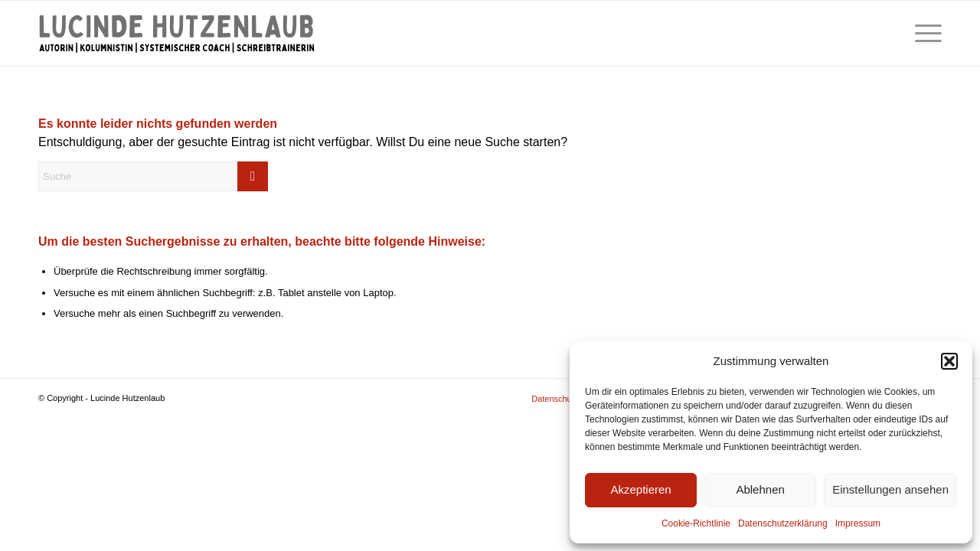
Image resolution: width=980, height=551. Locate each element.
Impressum (858, 523)
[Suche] (153, 176)
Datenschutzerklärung (783, 523)
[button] (949, 361)
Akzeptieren (640, 489)
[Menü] (923, 33)
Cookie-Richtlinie (696, 523)
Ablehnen (760, 489)
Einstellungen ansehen (890, 489)
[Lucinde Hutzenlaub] (176, 33)
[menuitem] (923, 33)
